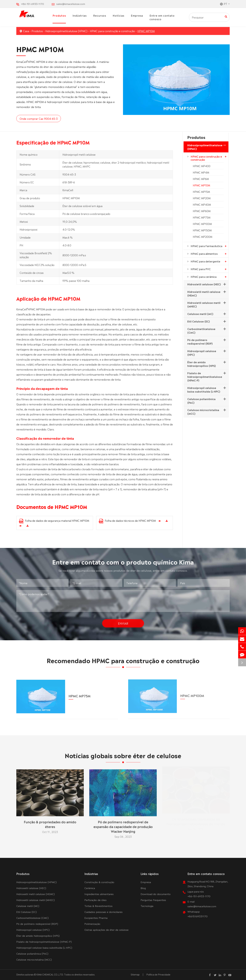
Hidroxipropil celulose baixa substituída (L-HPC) (204, 390)
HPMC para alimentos (204, 254)
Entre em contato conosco (162, 17)
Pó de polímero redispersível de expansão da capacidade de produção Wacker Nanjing (123, 825)
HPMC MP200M (203, 237)
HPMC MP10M (146, 31)
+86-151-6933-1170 (32, 4)
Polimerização (92, 924)
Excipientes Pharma (96, 918)
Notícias (118, 15)
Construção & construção (99, 882)
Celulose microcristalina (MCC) (203, 412)
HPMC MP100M (202, 224)
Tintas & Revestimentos (98, 906)
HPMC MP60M (202, 211)
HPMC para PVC (201, 269)
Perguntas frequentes (153, 900)
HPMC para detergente (205, 261)
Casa (26, 31)
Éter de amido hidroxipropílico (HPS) (202, 364)
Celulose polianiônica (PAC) (201, 401)
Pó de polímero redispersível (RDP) (200, 342)
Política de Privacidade (158, 974)
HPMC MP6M (201, 179)
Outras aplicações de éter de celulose (106, 930)
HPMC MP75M (202, 217)
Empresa (137, 15)
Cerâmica (90, 888)
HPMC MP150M (202, 230)
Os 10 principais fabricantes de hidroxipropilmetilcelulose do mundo (196, 822)
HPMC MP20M (202, 198)
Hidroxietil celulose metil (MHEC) (204, 304)
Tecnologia (147, 906)
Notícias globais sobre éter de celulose (123, 757)
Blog (143, 888)
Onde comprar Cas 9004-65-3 (38, 119)
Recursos (100, 15)
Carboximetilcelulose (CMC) (201, 331)
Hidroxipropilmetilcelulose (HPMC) (66, 31)
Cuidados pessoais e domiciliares (103, 912)
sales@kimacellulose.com (71, 4)
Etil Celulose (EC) (199, 321)
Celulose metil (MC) (200, 314)
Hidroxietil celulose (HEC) (204, 284)
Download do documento (156, 894)
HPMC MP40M (202, 204)
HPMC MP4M (201, 172)
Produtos (59, 15)
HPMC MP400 (202, 166)
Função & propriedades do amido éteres (50, 822)
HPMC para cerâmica (204, 277)
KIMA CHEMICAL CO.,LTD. (50, 974)
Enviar (123, 621)
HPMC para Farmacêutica (206, 246)
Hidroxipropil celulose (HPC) (202, 353)
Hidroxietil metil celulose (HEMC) (204, 293)
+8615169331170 (198, 916)
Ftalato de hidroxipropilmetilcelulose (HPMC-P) (205, 377)
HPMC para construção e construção (112, 31)
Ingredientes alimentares (99, 894)
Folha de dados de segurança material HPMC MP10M (54, 521)
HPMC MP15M (201, 192)
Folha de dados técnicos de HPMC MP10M (127, 521)
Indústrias (80, 15)
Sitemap (135, 974)
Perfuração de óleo (95, 900)
